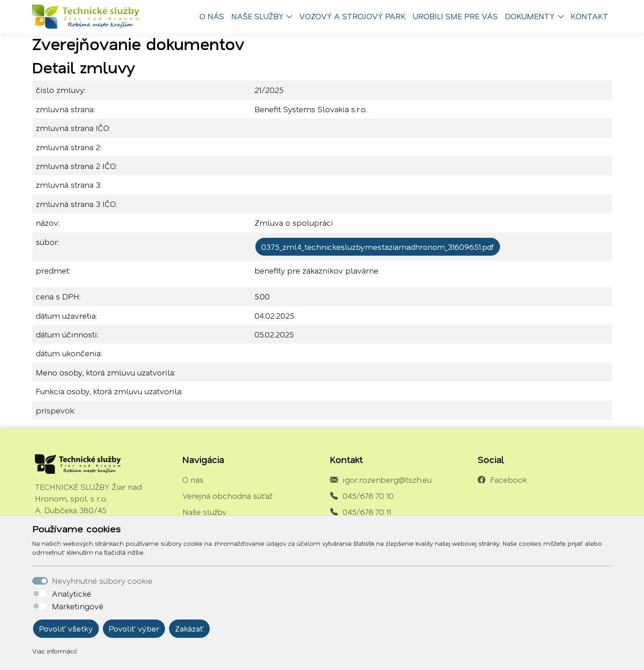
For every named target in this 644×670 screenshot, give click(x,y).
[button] (292, 17)
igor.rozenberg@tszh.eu (387, 480)
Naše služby (204, 512)
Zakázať (189, 628)
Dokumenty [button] (530, 16)
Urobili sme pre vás (455, 16)
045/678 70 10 (368, 496)
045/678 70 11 (367, 512)
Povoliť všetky (66, 628)
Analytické (72, 594)
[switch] (40, 594)
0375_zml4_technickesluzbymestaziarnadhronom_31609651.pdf (378, 247)
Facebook (508, 480)
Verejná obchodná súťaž (227, 496)
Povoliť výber (134, 628)
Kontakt (589, 16)
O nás (212, 16)
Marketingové (78, 606)
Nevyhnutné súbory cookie (102, 581)
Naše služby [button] (257, 16)
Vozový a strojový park (352, 16)
